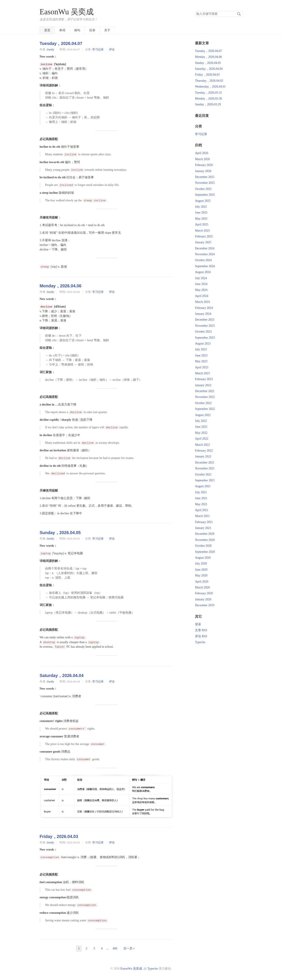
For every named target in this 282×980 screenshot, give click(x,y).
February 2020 (204, 593)
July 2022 (201, 421)
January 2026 (203, 171)
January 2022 (203, 456)
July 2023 (201, 349)
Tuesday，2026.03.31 (208, 93)
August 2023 (203, 343)
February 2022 (204, 451)
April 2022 (202, 439)
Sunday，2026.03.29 (208, 104)
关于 (107, 30)
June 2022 (201, 427)
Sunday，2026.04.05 (60, 533)
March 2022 (202, 445)
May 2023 (201, 361)
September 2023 (205, 338)
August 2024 (203, 272)
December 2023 (205, 320)
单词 (62, 30)
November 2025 (205, 183)
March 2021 (202, 516)
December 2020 (205, 534)
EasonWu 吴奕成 (67, 12)
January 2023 (203, 385)
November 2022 (205, 397)
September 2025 (205, 195)
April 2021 (202, 510)
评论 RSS (201, 636)
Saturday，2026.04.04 (62, 675)
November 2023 (205, 326)
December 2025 (205, 177)
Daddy (51, 49)
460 (115, 948)
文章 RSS (201, 630)
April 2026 (202, 153)
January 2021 (203, 528)
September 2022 (205, 409)
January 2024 (203, 314)
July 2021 (201, 492)
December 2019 (205, 605)
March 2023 (202, 373)
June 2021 (201, 498)
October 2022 (203, 403)
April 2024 (202, 296)
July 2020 (201, 564)
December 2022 (205, 391)
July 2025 (201, 207)
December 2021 (205, 463)
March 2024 (202, 302)
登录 (198, 624)
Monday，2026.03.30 (208, 98)
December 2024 (205, 248)
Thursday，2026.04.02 (209, 81)
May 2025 (201, 219)
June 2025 (201, 213)
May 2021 (201, 504)
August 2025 (203, 201)
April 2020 (202, 582)
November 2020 (205, 540)
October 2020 (203, 546)
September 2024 (205, 266)
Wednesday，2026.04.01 (210, 87)
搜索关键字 (195, 11)
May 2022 (201, 433)
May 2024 (201, 290)
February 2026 (204, 165)
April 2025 (202, 224)
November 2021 (205, 468)
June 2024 (201, 284)
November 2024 (205, 254)
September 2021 (205, 480)
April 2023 (202, 367)
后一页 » (129, 948)
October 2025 (203, 189)
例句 (77, 30)
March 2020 (202, 587)
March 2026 (202, 159)
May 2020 (201, 575)
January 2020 (203, 599)
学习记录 (98, 49)
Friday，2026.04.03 (59, 836)
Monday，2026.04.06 (60, 286)
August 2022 (203, 415)
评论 (112, 49)
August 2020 (203, 558)
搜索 (239, 14)
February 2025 (204, 236)
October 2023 (203, 332)
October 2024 (203, 260)
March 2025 (202, 231)
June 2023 (201, 355)
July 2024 (201, 278)
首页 (47, 30)
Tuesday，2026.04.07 (61, 43)
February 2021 (204, 522)
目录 (92, 30)
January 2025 (203, 242)
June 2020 (201, 570)
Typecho (200, 642)
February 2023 (204, 379)
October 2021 (203, 474)
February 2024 (204, 308)
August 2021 (203, 486)
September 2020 (205, 552)
